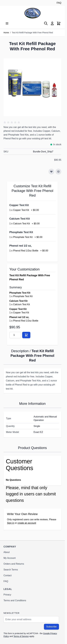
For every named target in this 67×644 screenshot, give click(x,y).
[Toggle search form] (46, 23)
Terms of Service (21, 636)
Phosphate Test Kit (21, 232)
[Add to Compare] (58, 172)
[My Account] (52, 23)
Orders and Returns (14, 564)
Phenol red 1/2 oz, (21, 246)
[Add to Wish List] (51, 172)
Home (6, 33)
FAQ (59, 3)
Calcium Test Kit (20, 219)
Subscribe (51, 627)
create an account (27, 523)
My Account (10, 558)
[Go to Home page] (32, 13)
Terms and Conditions (15, 600)
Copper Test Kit (19, 205)
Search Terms (11, 570)
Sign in (11, 523)
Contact (8, 575)
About (7, 552)
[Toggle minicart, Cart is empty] (59, 23)
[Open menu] (7, 23)
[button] (12, 122)
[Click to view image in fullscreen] (32, 87)
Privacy (7, 595)
